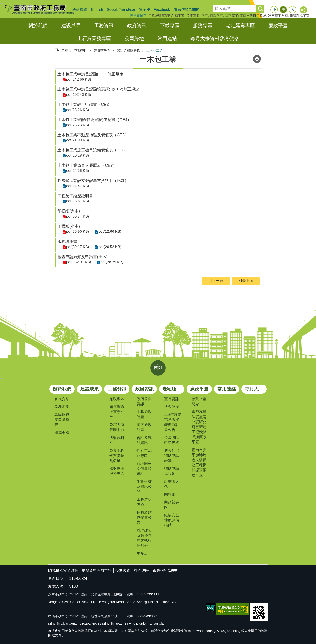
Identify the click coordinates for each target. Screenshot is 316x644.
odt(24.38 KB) (77, 171)
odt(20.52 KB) (109, 247)
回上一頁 (216, 281)
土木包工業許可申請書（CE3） (85, 104)
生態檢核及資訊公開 (144, 487)
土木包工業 (155, 51)
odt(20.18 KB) (77, 155)
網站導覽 (80, 10)
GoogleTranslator (121, 10)
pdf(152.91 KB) (78, 262)
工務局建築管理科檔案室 (166, 16)
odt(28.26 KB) (77, 110)
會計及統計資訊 (144, 440)
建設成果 (71, 26)
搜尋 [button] (260, 9)
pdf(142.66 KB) (78, 79)
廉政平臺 (278, 26)
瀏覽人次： (58, 587)
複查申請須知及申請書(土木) (83, 257)
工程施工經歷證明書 (75, 196)
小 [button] (274, 10)
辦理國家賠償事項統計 (144, 469)
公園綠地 (134, 38)
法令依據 (172, 407)
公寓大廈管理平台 (117, 427)
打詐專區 (142, 570)
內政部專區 (172, 505)
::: (2, 3)
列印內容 (257, 59)
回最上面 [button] (246, 281)
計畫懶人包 (172, 484)
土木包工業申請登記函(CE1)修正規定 (90, 74)
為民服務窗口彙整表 (62, 420)
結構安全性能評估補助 (172, 520)
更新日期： (58, 578)
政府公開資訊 (144, 401)
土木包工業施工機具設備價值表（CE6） (93, 150)
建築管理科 (102, 51)
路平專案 (193, 16)
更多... (142, 553)
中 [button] (283, 10)
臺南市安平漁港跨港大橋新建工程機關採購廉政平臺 (199, 463)
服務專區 (203, 26)
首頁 (65, 51)
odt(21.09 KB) (77, 140)
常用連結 (167, 38)
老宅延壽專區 (240, 26)
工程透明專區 (144, 502)
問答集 (170, 494)
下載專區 (170, 26)
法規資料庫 (117, 440)
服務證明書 (67, 241)
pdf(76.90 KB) (77, 232)
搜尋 (216, 7)
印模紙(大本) (69, 211)
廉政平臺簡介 (199, 401)
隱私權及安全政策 (63, 570)
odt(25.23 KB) (77, 125)
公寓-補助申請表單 (172, 440)
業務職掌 (62, 407)
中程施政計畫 (144, 414)
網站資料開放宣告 (97, 570)
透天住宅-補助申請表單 (172, 456)
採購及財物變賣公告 (144, 517)
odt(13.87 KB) (77, 201)
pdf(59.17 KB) (77, 247)
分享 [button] (304, 10)
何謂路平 (216, 16)
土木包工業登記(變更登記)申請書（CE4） (94, 120)
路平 (205, 16)
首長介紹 (62, 399)
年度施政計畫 (144, 427)
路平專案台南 (278, 16)
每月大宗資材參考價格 (215, 38)
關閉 (158, 368)
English (97, 10)
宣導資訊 (172, 399)
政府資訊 (137, 26)
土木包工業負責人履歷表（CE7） (87, 165)
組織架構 (62, 433)
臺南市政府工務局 (43, 9)
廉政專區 (117, 399)
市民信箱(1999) (186, 10)
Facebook (162, 10)
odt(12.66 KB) (109, 232)
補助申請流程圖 (172, 471)
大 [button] (293, 10)
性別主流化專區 (144, 453)
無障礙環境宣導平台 (117, 412)
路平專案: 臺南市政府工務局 (246, 16)
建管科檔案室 (300, 16)
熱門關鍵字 (138, 16)
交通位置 (123, 570)
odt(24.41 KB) (77, 186)
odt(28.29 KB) (111, 262)
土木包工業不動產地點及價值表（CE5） (93, 135)
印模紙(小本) (69, 226)
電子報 (145, 10)
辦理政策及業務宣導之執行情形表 (144, 538)
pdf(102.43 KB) (78, 95)
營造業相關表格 (128, 51)
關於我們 (38, 26)
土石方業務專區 (94, 38)
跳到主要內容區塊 (2, 2)
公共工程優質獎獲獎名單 (117, 456)
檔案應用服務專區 (117, 471)
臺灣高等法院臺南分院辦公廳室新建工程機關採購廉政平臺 (199, 427)
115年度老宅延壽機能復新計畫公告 (173, 422)
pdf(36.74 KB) (77, 216)
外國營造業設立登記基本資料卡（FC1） (93, 180)
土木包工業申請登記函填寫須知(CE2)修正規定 (98, 89)
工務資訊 (104, 26)
